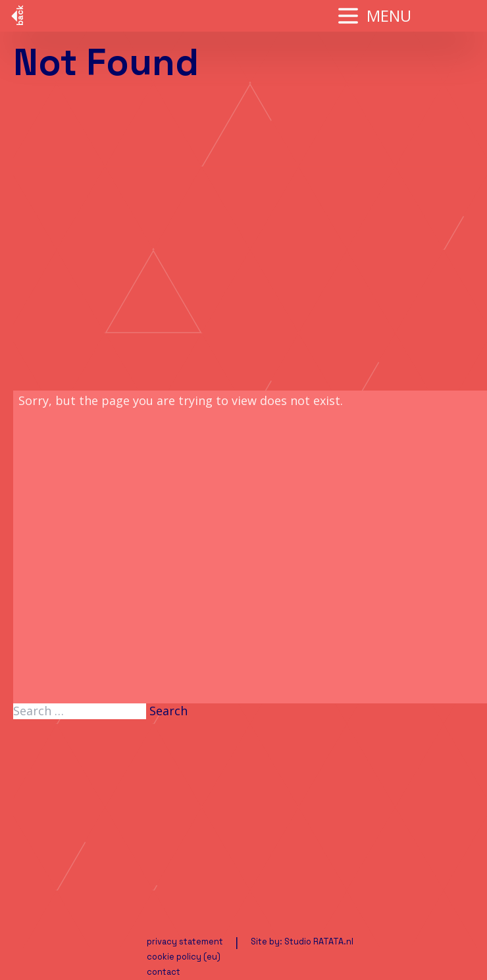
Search (168, 711)
